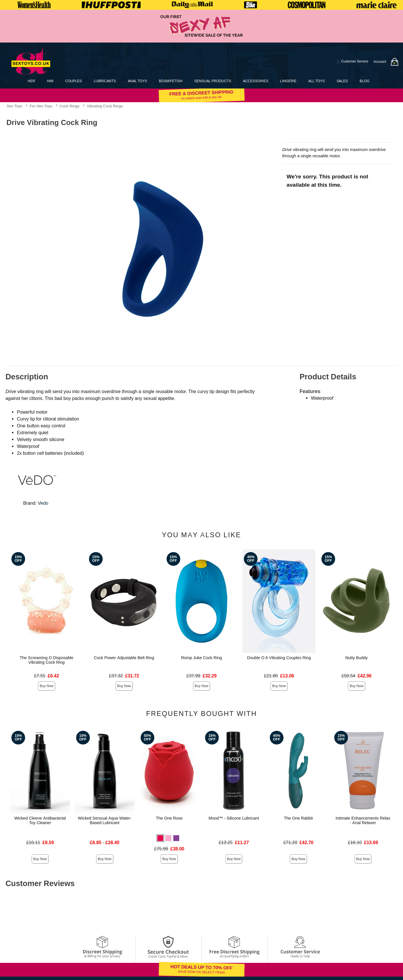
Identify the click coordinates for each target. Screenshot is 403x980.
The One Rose (169, 818)
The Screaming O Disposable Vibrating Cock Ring (46, 660)
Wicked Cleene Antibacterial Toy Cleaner (40, 820)
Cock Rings (70, 106)
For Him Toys (41, 106)
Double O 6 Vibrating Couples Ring (279, 658)
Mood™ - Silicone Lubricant (234, 818)
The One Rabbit (298, 818)
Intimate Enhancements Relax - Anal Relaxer (363, 820)
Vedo (43, 503)
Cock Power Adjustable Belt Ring (124, 658)
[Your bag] (394, 62)
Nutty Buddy (357, 658)
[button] (160, 838)
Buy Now (46, 686)
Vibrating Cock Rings (105, 106)
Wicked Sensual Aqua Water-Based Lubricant (105, 820)
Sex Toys (14, 106)
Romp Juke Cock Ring (201, 658)
